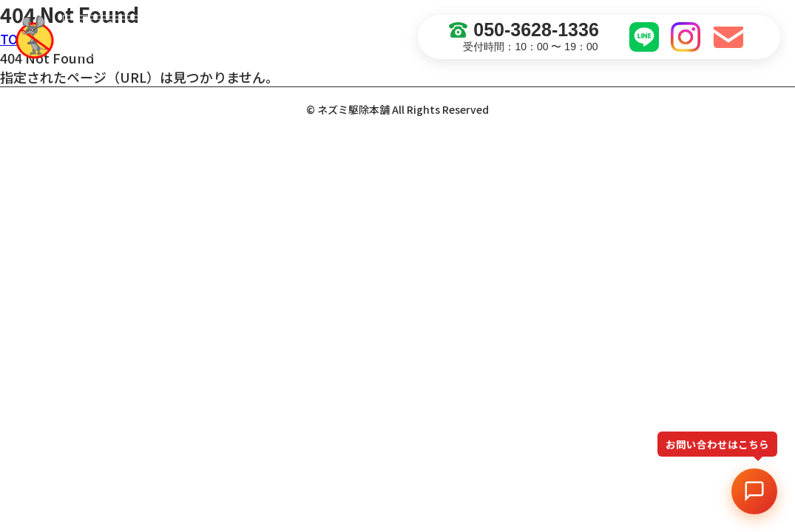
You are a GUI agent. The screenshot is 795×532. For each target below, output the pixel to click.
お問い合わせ (731, 37)
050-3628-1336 (524, 30)
